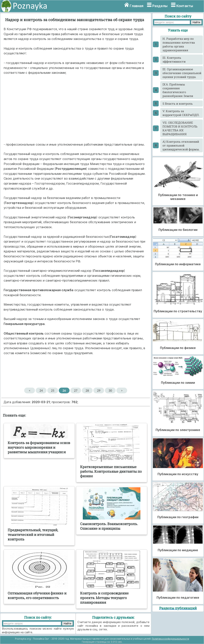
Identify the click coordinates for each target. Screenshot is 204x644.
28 (87, 390)
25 (53, 390)
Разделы (160, 6)
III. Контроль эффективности (174, 60)
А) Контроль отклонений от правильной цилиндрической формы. (181, 145)
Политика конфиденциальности (170, 639)
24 (41, 390)
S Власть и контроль (178, 104)
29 (99, 390)
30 (110, 390)
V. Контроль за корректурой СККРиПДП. (181, 113)
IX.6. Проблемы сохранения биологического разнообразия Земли (178, 90)
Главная (136, 6)
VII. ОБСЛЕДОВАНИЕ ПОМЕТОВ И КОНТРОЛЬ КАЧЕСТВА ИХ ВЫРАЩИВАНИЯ (180, 128)
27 (76, 390)
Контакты (185, 6)
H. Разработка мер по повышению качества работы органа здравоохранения (179, 44)
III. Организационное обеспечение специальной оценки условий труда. (182, 73)
